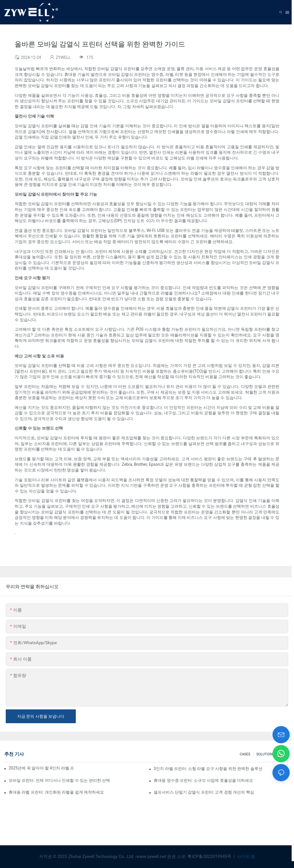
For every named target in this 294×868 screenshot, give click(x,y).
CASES (245, 754)
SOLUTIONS (266, 754)
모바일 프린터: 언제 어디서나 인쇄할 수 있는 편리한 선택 (59, 780)
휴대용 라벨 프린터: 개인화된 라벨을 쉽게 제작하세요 (56, 792)
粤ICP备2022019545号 (210, 857)
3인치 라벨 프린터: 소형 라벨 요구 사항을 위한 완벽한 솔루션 (208, 769)
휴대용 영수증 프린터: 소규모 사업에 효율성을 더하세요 (203, 780)
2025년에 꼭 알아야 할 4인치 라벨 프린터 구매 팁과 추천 (41, 768)
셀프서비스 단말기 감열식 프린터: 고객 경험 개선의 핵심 (204, 792)
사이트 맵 (245, 857)
